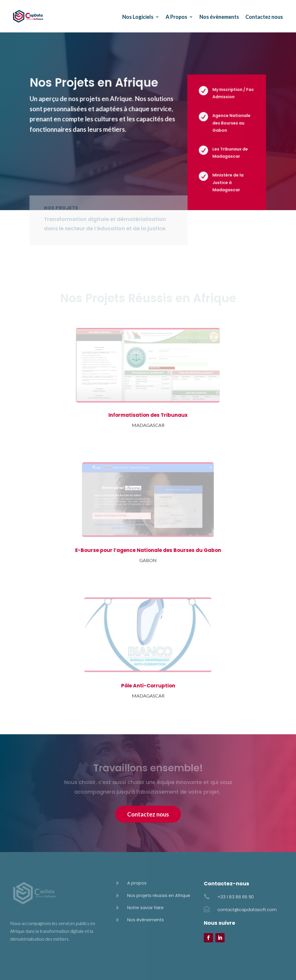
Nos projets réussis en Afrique (159, 895)
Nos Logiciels (138, 17)
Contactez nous (264, 17)
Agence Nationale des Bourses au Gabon (231, 123)
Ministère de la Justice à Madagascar (227, 182)
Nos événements (146, 920)
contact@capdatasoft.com (247, 910)
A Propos (176, 17)
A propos (137, 883)
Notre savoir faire (145, 907)
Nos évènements (219, 17)
